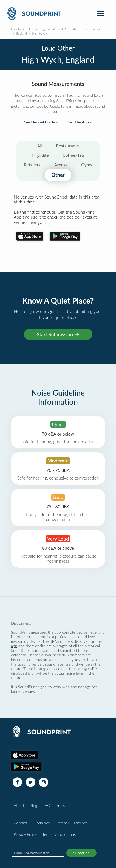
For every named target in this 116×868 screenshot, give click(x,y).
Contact (20, 823)
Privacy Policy (25, 834)
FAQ (47, 805)
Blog (33, 805)
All (40, 146)
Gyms (87, 165)
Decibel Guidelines (72, 823)
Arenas (61, 165)
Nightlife (40, 155)
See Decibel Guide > (41, 122)
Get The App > (80, 122)
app (14, 646)
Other (58, 175)
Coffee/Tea (73, 155)
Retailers (32, 165)
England (22, 33)
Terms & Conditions (59, 834)
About (19, 805)
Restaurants (67, 146)
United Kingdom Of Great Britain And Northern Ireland (65, 29)
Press (60, 805)
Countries (17, 29)
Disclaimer (41, 823)
